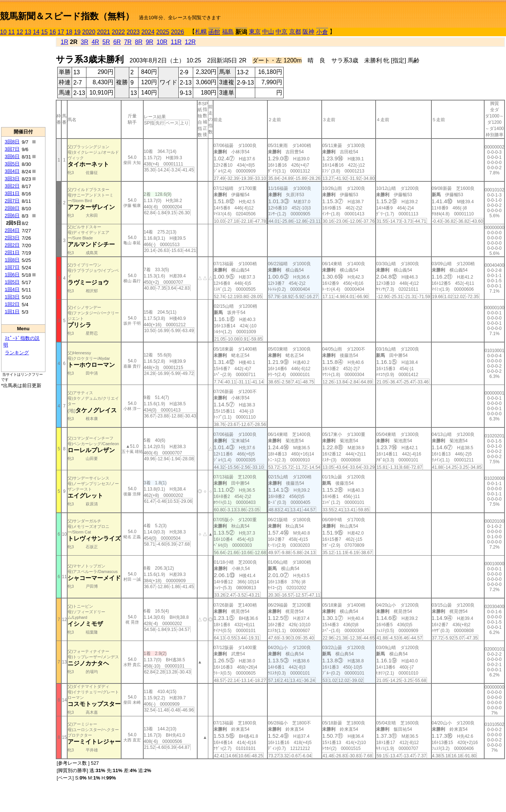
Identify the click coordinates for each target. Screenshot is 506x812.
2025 (163, 32)
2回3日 (12, 238)
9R (150, 42)
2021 (104, 32)
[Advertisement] (23, 82)
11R (176, 42)
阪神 (308, 32)
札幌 (201, 32)
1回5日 (12, 282)
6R (117, 42)
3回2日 (12, 186)
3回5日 (12, 164)
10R (162, 42)
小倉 (322, 32)
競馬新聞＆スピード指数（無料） (67, 16)
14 (36, 32)
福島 (228, 32)
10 (3, 32)
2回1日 (12, 253)
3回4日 (12, 171)
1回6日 (12, 275)
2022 (119, 32)
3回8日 (12, 142)
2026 (178, 32)
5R (106, 42)
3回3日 (12, 179)
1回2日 (12, 304)
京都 (295, 32)
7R (128, 42)
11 (11, 32)
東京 (255, 32)
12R (190, 42)
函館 (214, 32)
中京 (281, 32)
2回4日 (12, 230)
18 (69, 32)
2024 (148, 32)
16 (53, 32)
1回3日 (12, 297)
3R (85, 42)
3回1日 (12, 193)
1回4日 (12, 289)
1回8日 (12, 260)
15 (44, 32)
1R (64, 42)
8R (139, 42)
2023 (133, 32)
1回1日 (12, 312)
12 (20, 32)
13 (28, 32)
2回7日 (12, 201)
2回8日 (12, 208)
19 (77, 32)
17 (61, 32)
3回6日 (12, 156)
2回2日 (12, 245)
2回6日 (12, 216)
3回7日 (12, 149)
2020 (89, 32)
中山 (268, 32)
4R (95, 42)
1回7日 (12, 267)
